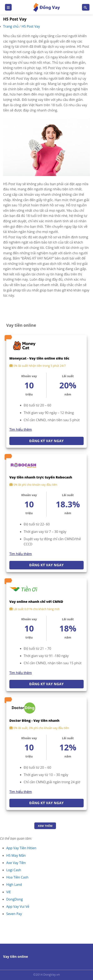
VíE (9, 892)
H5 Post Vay (31, 26)
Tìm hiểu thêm (21, 429)
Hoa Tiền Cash (17, 877)
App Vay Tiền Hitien (21, 848)
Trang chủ (11, 26)
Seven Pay (14, 914)
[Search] (86, 7)
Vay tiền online (15, 957)
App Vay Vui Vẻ (18, 907)
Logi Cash (14, 870)
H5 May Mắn (16, 855)
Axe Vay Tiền (16, 863)
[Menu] (8, 7)
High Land (14, 885)
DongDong (14, 899)
